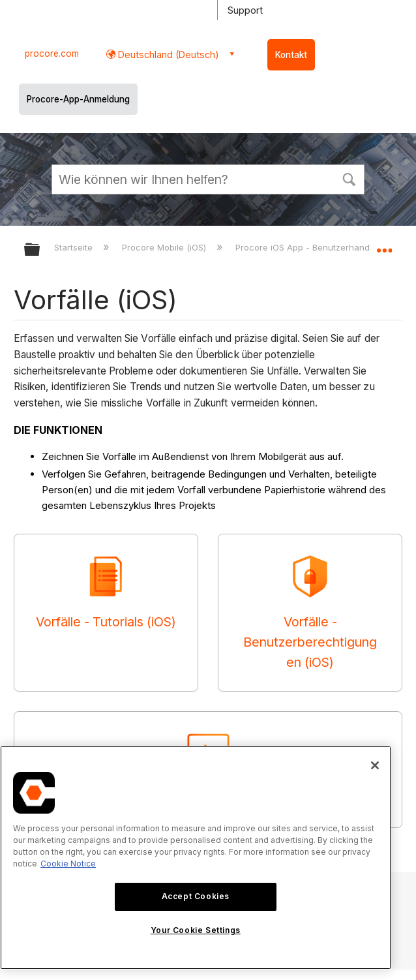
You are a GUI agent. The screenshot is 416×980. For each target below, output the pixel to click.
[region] (196, 858)
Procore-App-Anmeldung (78, 99)
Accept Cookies (196, 896)
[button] (349, 178)
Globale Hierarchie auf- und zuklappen (40, 250)
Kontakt (291, 55)
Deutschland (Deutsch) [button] (167, 54)
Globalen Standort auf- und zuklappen (384, 245)
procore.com (52, 54)
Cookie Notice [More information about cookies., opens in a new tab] (68, 864)
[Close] (375, 765)
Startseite (75, 247)
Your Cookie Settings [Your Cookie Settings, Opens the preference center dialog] (196, 930)
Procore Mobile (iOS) (165, 247)
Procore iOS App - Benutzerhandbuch (314, 247)
